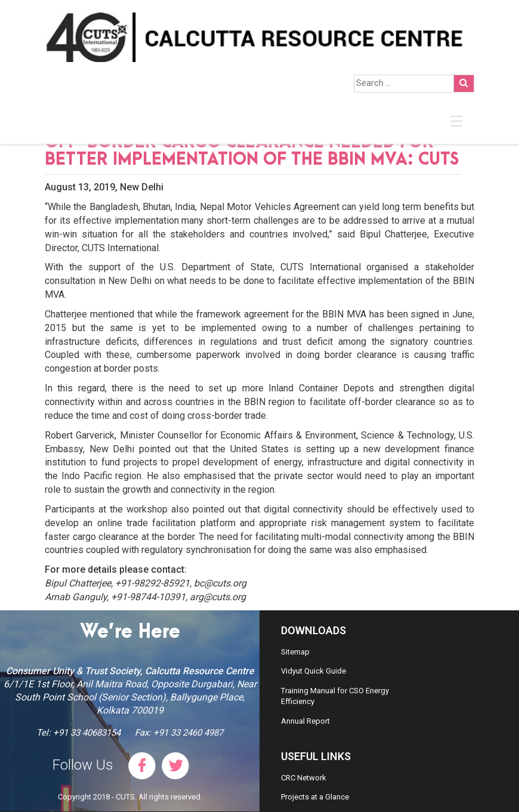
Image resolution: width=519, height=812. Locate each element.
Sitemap (295, 652)
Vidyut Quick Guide (313, 671)
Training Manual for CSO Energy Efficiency (335, 696)
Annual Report (305, 721)
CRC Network (304, 778)
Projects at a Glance (315, 797)
